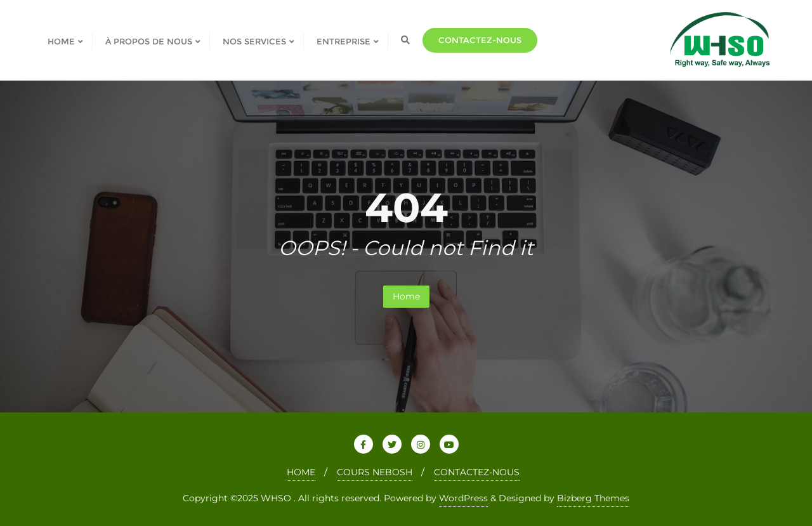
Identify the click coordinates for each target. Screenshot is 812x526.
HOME (301, 472)
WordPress (463, 498)
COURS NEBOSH (375, 472)
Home (406, 296)
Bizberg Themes (593, 498)
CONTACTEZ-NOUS (477, 472)
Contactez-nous (480, 40)
